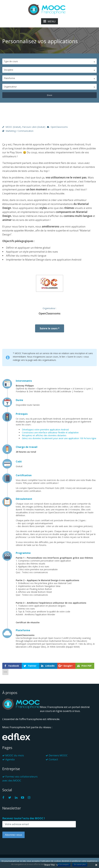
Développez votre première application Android (45, 430)
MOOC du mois (15, 755)
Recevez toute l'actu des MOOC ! (24, 818)
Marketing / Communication (20, 131)
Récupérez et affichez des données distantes (44, 435)
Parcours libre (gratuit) (34, 127)
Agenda (10, 759)
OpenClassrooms (59, 127)
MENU (49, 21)
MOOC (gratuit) (13, 127)
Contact (53, 759)
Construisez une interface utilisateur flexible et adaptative (50, 432)
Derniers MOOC (58, 755)
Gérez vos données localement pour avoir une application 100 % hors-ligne (59, 438)
